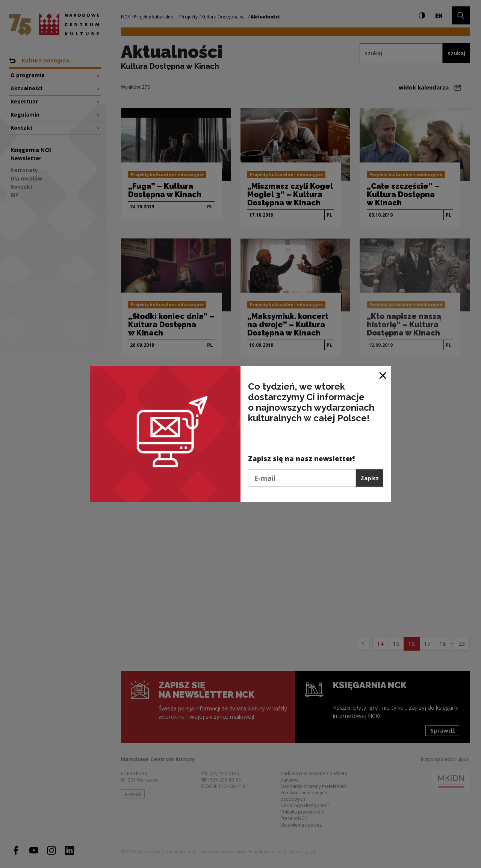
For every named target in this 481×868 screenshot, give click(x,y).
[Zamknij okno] (383, 375)
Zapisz (370, 478)
